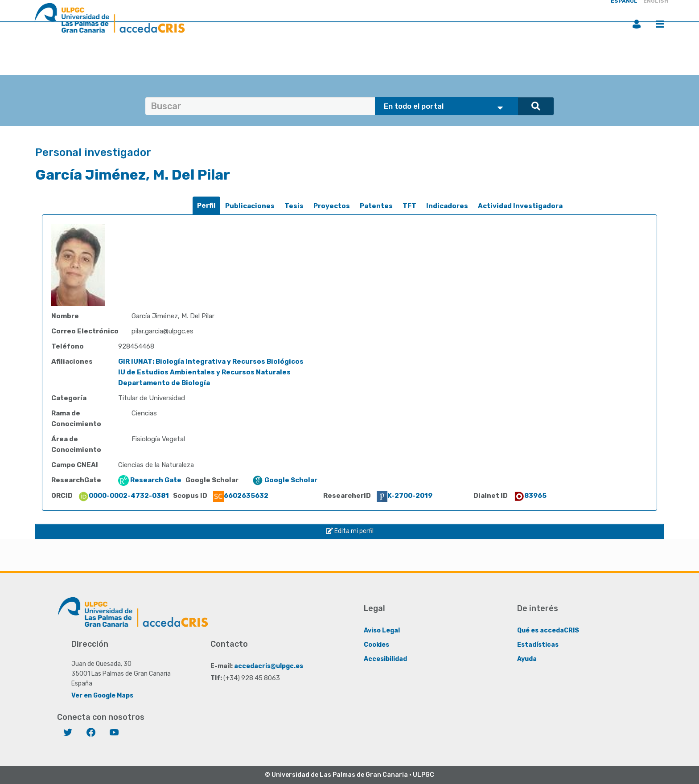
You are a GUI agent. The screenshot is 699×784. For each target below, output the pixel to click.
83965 (530, 496)
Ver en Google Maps (102, 696)
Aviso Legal (382, 630)
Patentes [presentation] (376, 206)
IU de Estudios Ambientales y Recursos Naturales (204, 372)
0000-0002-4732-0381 (123, 496)
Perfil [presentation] (206, 205)
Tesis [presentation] (294, 206)
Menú (660, 24)
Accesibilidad (385, 659)
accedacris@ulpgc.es (269, 666)
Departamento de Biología (164, 383)
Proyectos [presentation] (332, 206)
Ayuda (527, 659)
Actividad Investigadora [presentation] (520, 206)
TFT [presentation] (409, 206)
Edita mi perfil (350, 531)
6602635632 (241, 496)
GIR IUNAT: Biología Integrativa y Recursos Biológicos (211, 361)
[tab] (206, 206)
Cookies (376, 645)
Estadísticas (538, 645)
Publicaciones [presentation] (250, 206)
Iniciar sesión (637, 24)
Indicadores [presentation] (447, 206)
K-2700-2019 (405, 496)
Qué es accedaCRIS (548, 630)
